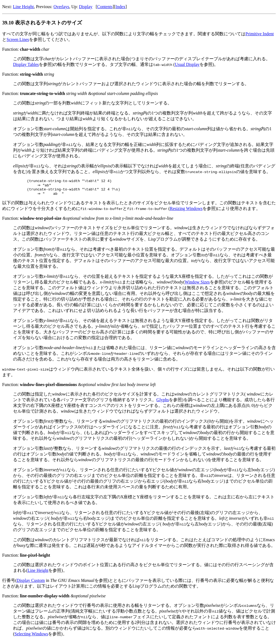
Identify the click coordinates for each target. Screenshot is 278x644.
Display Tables (26, 64)
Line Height (23, 7)
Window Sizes (197, 285)
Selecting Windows (31, 637)
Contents (105, 7)
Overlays (61, 7)
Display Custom (31, 583)
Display (86, 7)
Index (120, 7)
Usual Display (187, 64)
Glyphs (163, 402)
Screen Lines (18, 39)
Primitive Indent (260, 34)
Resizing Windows (186, 211)
